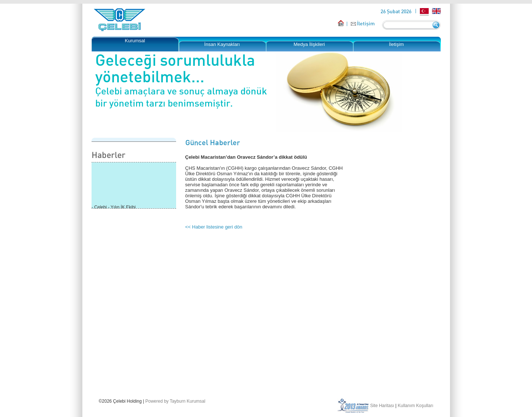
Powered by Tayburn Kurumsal (175, 401)
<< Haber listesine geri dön (214, 227)
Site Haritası (382, 406)
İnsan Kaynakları (222, 44)
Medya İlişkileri (309, 44)
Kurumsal (135, 41)
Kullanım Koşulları (416, 406)
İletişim (366, 23)
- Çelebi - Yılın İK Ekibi (114, 208)
